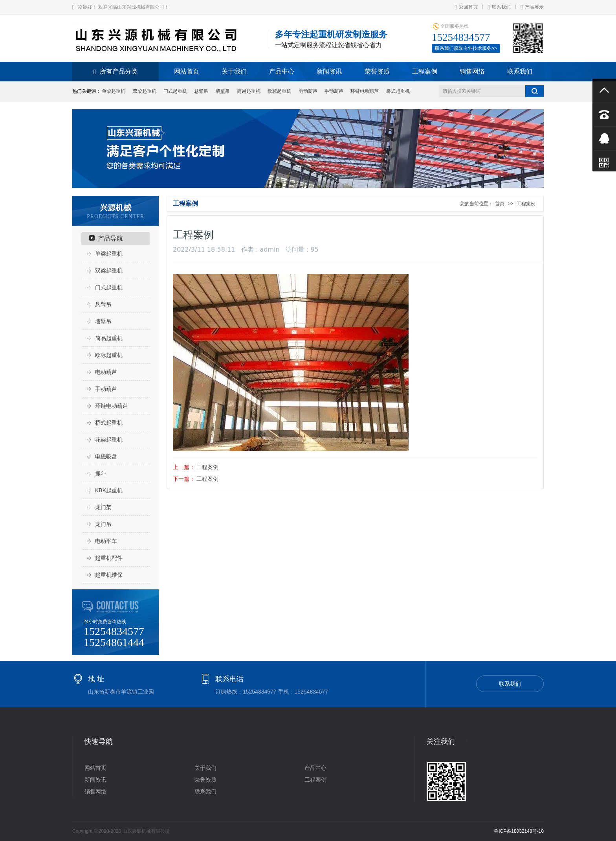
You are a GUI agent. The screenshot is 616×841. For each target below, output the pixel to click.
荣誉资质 (377, 71)
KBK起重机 (109, 490)
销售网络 (472, 71)
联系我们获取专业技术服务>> (466, 48)
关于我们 (234, 71)
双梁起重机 (145, 91)
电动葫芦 (308, 91)
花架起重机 (109, 440)
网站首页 (187, 71)
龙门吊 (103, 524)
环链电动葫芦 (365, 91)
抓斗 (101, 473)
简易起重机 (249, 91)
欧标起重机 (279, 91)
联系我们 (499, 7)
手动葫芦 (334, 91)
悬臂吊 (201, 91)
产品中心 (282, 71)
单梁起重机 (114, 91)
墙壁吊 (223, 91)
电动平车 (106, 541)
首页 (500, 204)
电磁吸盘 (106, 456)
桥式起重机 (398, 91)
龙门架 (103, 507)
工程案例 (425, 71)
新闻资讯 (329, 71)
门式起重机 (175, 91)
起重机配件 (109, 558)
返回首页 (466, 7)
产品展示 (532, 7)
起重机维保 (109, 575)
